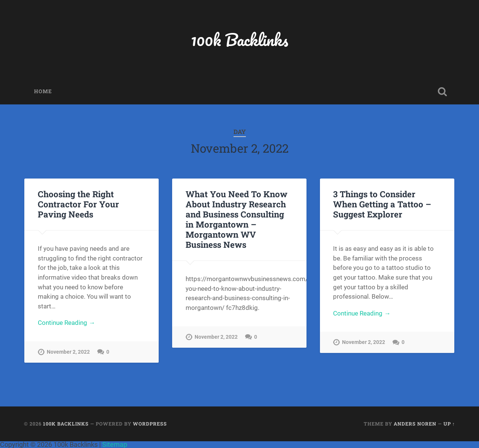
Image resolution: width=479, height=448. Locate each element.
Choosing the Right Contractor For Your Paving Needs (78, 204)
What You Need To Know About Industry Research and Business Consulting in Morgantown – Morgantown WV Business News (237, 219)
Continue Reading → (66, 323)
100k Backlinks (239, 39)
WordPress (150, 424)
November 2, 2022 (68, 352)
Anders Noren (415, 424)
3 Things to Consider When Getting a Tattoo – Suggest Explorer (382, 204)
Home (43, 91)
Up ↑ (449, 424)
